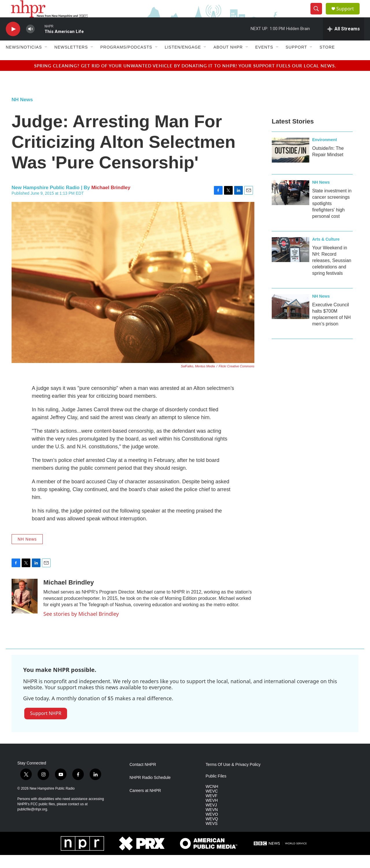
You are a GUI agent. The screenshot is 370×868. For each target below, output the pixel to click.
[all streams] (344, 42)
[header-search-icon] (319, 15)
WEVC (212, 804)
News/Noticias (24, 60)
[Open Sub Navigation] (46, 60)
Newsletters (71, 60)
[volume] (30, 42)
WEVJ (211, 818)
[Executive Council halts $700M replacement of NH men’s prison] (291, 320)
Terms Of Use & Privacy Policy (233, 778)
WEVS (211, 837)
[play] (13, 42)
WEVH (212, 813)
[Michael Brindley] (25, 609)
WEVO (212, 827)
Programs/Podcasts (126, 60)
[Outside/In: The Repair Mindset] (291, 163)
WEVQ (212, 832)
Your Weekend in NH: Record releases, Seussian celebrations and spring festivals (332, 273)
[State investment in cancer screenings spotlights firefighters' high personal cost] (291, 206)
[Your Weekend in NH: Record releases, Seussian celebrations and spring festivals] (291, 263)
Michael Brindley (111, 201)
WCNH (212, 800)
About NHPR (228, 60)
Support (349, 15)
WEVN (212, 823)
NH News (22, 113)
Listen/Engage (183, 60)
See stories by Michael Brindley (81, 627)
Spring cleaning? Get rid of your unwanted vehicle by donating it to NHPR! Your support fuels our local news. (185, 79)
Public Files (216, 789)
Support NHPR (46, 726)
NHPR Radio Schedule (150, 791)
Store (327, 60)
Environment (325, 153)
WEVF (211, 809)
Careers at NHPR (145, 804)
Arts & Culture (326, 252)
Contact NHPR (143, 778)
